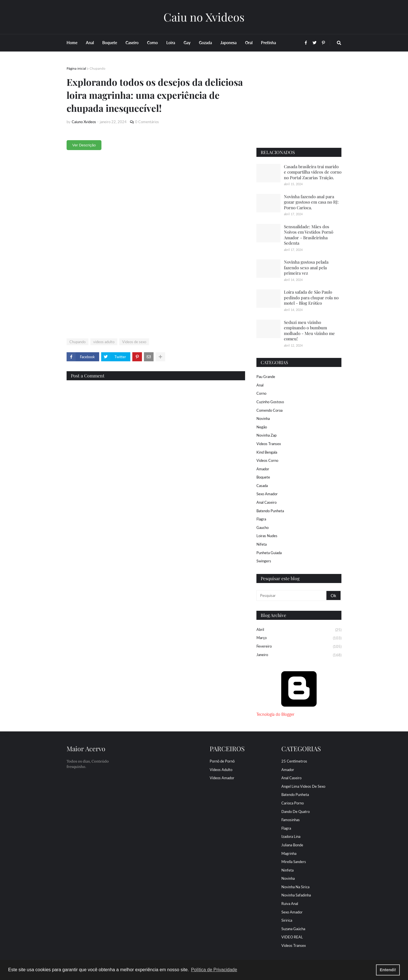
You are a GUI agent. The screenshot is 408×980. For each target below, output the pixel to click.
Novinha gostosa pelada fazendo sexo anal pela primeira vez (306, 267)
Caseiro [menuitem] (132, 43)
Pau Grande (266, 377)
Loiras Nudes (267, 536)
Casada (262, 486)
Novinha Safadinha (296, 895)
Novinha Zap (266, 435)
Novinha (263, 419)
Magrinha (289, 853)
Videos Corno (267, 460)
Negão (262, 427)
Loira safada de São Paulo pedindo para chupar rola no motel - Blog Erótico (311, 297)
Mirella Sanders (294, 862)
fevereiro (299, 647)
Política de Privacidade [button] (214, 970)
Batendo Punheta (270, 511)
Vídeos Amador (222, 778)
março (299, 638)
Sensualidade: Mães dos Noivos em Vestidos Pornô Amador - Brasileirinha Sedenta (309, 235)
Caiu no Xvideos (204, 17)
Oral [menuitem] (249, 43)
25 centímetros (294, 761)
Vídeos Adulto (221, 770)
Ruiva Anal (290, 904)
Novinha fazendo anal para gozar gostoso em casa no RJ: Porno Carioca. (311, 202)
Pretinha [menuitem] (268, 43)
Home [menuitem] (72, 43)
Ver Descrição (84, 145)
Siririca (287, 920)
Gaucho (263, 528)
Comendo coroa (269, 410)
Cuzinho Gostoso (270, 402)
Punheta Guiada (269, 553)
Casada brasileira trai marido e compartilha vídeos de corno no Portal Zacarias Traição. (313, 172)
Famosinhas (291, 820)
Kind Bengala (267, 452)
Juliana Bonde (292, 845)
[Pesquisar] (292, 595)
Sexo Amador (267, 494)
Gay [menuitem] (187, 43)
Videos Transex (269, 444)
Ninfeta (287, 870)
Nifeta (262, 544)
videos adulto (104, 342)
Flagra (261, 519)
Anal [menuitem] (90, 43)
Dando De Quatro (296, 812)
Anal (260, 385)
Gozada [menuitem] (205, 43)
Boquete (263, 477)
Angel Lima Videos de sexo (303, 786)
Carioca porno (293, 803)
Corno (261, 393)
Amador (263, 469)
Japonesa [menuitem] (229, 43)
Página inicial (76, 68)
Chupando (97, 68)
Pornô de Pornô (222, 761)
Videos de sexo (134, 342)
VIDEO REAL (292, 937)
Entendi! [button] (388, 970)
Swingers (264, 561)
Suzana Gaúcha (293, 929)
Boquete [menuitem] (110, 43)
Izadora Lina (291, 836)
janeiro (299, 655)
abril (299, 630)
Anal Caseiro (266, 502)
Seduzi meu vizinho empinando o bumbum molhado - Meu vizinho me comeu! (309, 331)
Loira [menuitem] (171, 43)
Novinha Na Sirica (295, 887)
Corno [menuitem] (152, 43)
